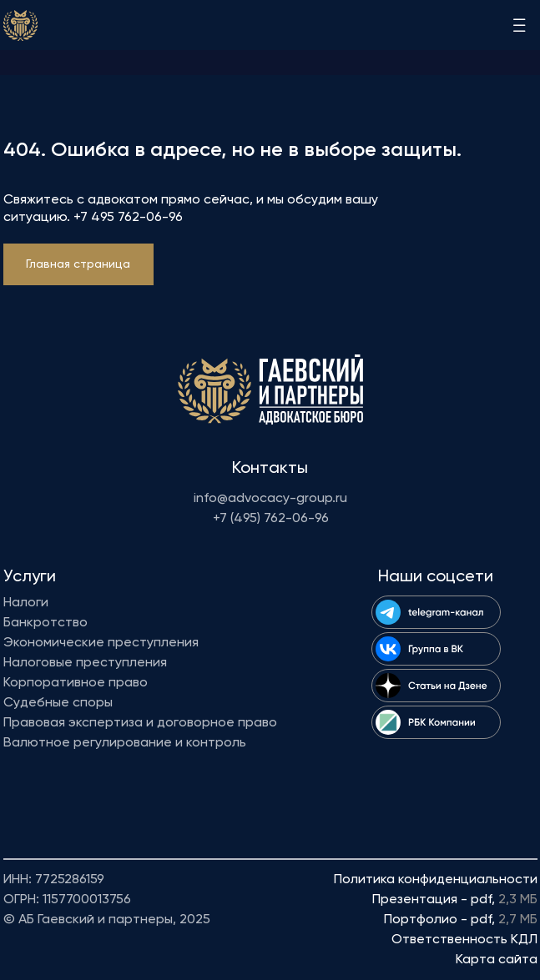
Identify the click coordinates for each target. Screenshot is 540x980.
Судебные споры (58, 703)
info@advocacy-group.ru (270, 499)
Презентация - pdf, (455, 900)
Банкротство (45, 623)
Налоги (26, 603)
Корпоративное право (76, 683)
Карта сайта (497, 960)
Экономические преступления (101, 643)
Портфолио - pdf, (461, 920)
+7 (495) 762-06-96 (271, 519)
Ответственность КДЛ (464, 940)
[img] (20, 25)
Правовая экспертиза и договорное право (140, 723)
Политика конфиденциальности (436, 880)
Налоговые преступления (85, 663)
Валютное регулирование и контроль (125, 743)
